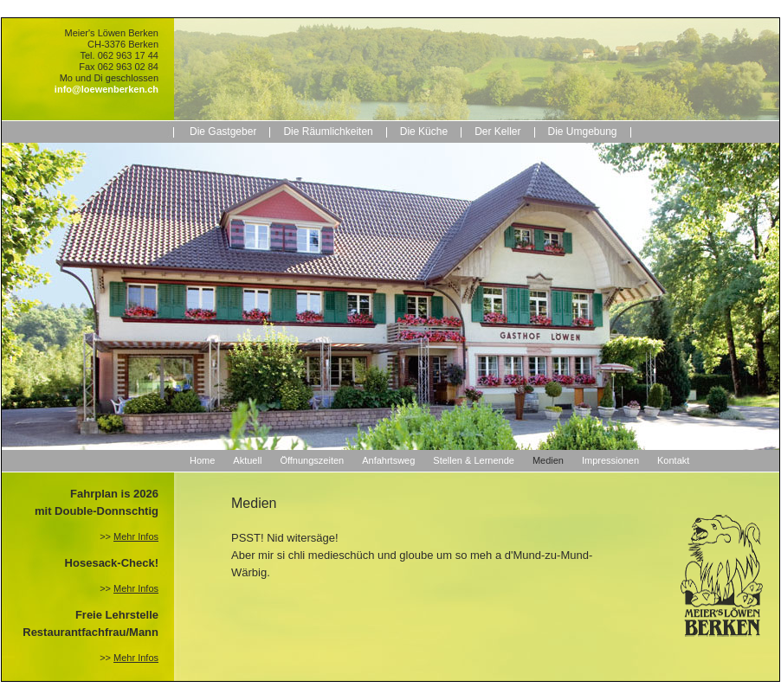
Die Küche (424, 132)
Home (202, 460)
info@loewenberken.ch (106, 89)
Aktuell (247, 460)
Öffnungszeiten (312, 460)
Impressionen (610, 460)
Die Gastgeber (223, 132)
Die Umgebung (583, 132)
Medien (548, 460)
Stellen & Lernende (474, 460)
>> (129, 536)
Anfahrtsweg (388, 460)
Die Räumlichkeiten (328, 132)
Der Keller (497, 132)
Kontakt (673, 460)
